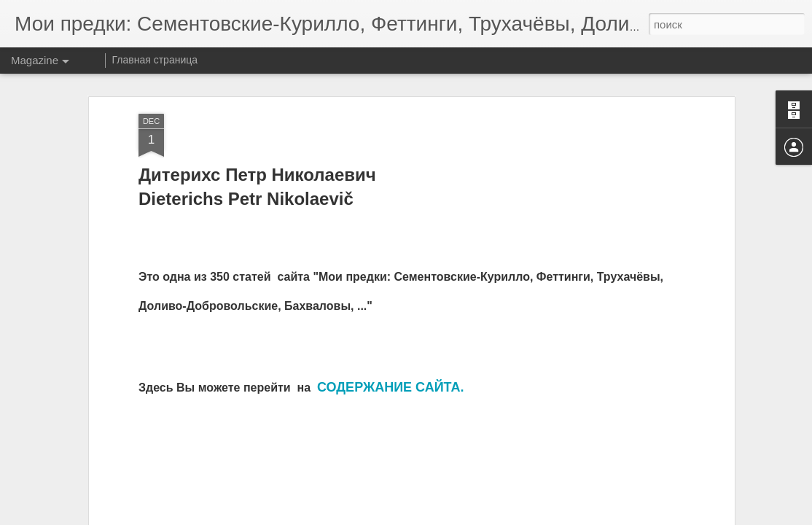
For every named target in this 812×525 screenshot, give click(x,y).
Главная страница (155, 60)
